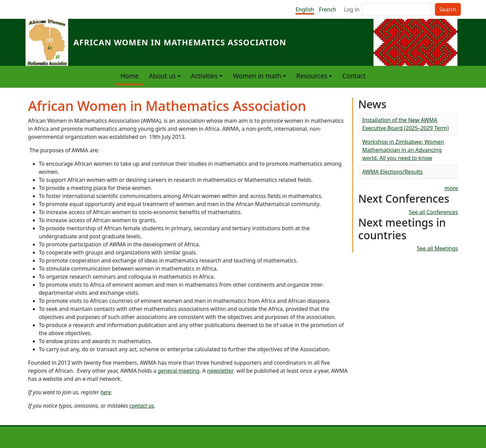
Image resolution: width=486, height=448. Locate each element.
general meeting (179, 371)
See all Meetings (437, 248)
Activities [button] (204, 76)
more (451, 188)
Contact (354, 76)
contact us (142, 406)
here (106, 392)
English (305, 9)
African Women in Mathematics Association (180, 42)
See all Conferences (433, 212)
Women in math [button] (257, 76)
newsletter (220, 371)
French (328, 9)
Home (129, 76)
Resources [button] (312, 76)
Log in (352, 9)
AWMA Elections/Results (393, 172)
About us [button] (162, 76)
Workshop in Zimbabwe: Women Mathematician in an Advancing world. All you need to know (403, 150)
